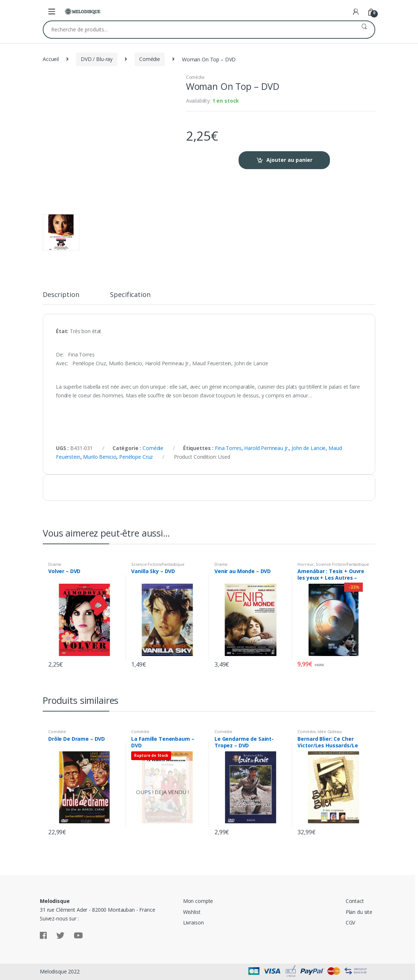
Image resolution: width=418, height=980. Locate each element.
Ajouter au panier (289, 160)
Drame (55, 564)
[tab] (61, 298)
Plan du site (359, 912)
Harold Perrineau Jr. (266, 448)
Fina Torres (228, 448)
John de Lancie (309, 448)
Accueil (51, 59)
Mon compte (198, 901)
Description (61, 295)
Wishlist (192, 912)
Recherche (364, 30)
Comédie (150, 59)
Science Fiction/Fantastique (158, 564)
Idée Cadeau (329, 731)
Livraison (193, 922)
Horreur (305, 564)
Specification (130, 295)
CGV (351, 922)
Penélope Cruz (136, 457)
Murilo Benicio (100, 457)
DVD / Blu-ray (97, 59)
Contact (355, 901)
